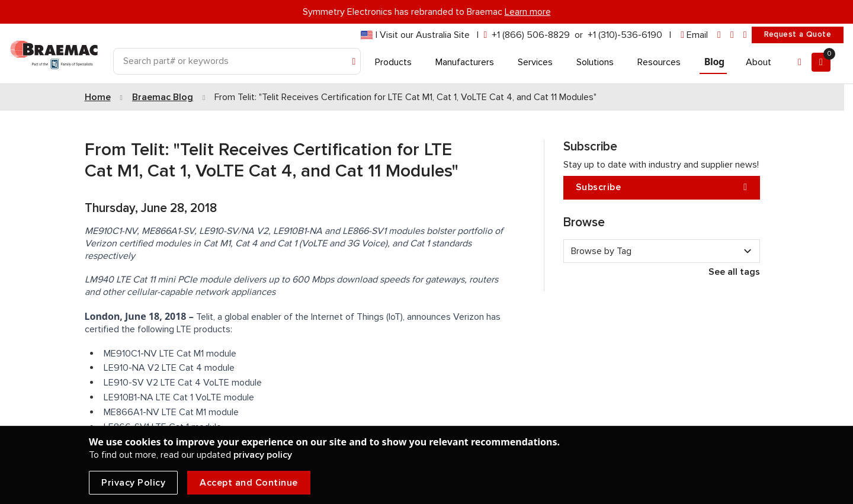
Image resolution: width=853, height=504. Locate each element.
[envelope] (694, 35)
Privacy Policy (133, 483)
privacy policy (263, 455)
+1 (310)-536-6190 (625, 35)
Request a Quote (798, 34)
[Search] (237, 61)
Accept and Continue (249, 483)
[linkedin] (719, 35)
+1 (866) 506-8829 (531, 35)
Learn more (528, 12)
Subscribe (662, 187)
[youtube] (745, 35)
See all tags (734, 272)
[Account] (800, 62)
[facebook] (732, 35)
